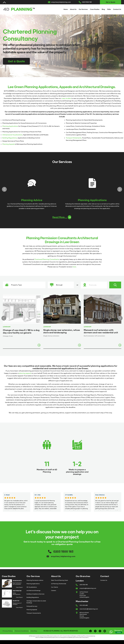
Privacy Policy (8, 632)
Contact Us (117, 9)
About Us (73, 9)
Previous (4, 190)
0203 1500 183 (87, 2)
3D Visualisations (32, 588)
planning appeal (25, 374)
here (74, 268)
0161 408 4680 (84, 606)
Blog (103, 9)
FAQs (109, 9)
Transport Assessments (34, 614)
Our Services (83, 9)
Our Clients (55, 588)
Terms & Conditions (22, 632)
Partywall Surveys (32, 607)
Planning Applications (10, 126)
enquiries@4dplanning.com (61, 2)
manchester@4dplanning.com (89, 610)
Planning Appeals (9, 144)
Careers (54, 592)
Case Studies (95, 9)
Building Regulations (10, 138)
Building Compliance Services (35, 595)
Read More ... (62, 218)
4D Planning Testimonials (59, 585)
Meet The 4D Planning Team (59, 581)
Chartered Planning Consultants (47, 261)
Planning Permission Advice (35, 581)
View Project (19, 588)
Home (66, 9)
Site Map (34, 632)
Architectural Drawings (34, 592)
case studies (66, 98)
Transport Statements (74, 138)
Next (120, 190)
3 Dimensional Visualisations (12, 135)
